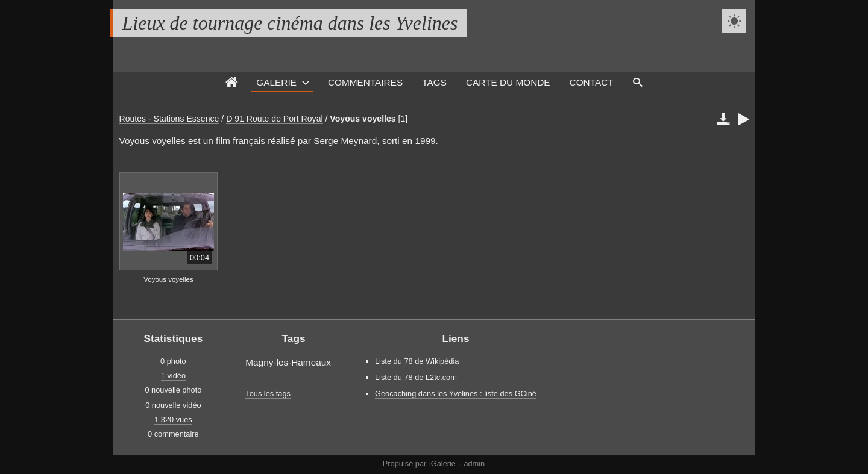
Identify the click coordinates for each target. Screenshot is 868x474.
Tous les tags (268, 394)
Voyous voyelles (363, 119)
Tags (434, 82)
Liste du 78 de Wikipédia (417, 361)
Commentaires (365, 82)
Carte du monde (508, 82)
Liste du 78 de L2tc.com (416, 377)
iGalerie (442, 463)
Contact (592, 82)
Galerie (276, 82)
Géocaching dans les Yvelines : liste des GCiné (456, 394)
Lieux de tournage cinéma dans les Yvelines (290, 23)
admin (474, 463)
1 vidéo (173, 376)
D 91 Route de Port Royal (274, 119)
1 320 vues (173, 419)
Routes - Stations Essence (169, 119)
